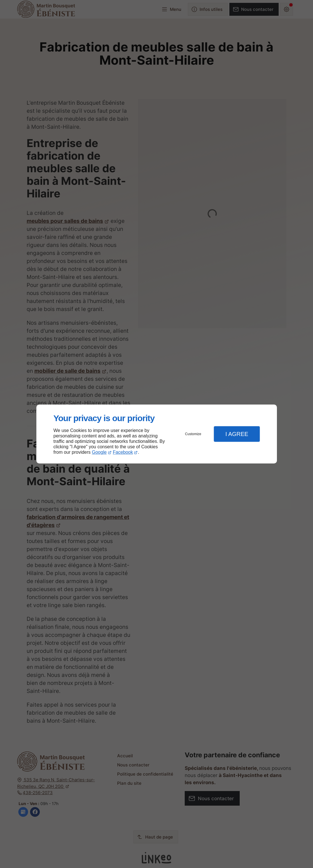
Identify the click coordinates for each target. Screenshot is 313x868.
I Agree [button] (237, 434)
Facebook (123, 452)
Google (99, 452)
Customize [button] (193, 434)
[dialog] (157, 434)
